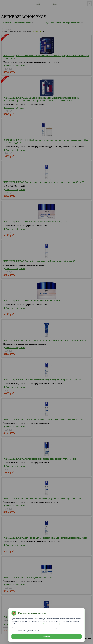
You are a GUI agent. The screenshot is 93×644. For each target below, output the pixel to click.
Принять (47, 636)
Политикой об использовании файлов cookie (52, 623)
